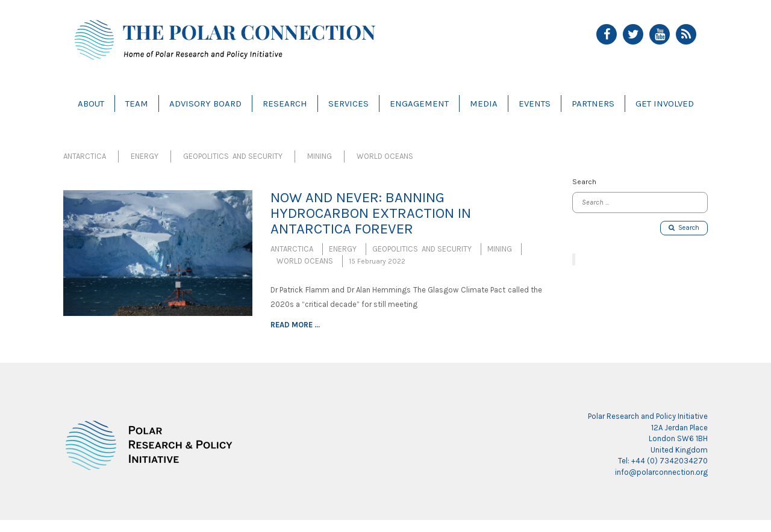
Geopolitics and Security (233, 156)
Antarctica (85, 156)
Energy (145, 156)
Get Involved (665, 104)
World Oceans (385, 156)
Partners (593, 104)
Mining (320, 156)
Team (137, 104)
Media (484, 104)
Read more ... (295, 325)
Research (285, 104)
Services (348, 104)
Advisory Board (205, 104)
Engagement (419, 104)
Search (684, 228)
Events (535, 104)
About (91, 104)
